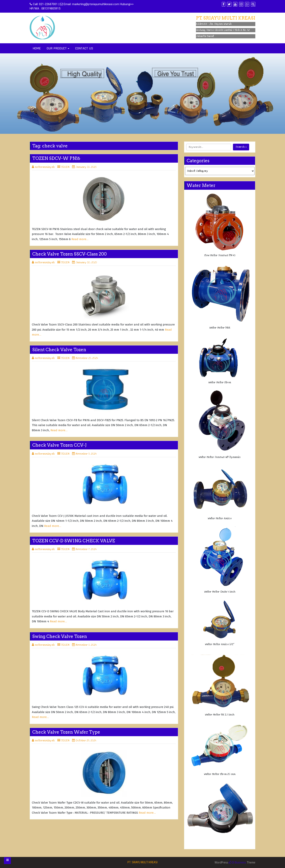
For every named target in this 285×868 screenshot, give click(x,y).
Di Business (237, 862)
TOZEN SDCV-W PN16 (56, 158)
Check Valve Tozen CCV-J (59, 445)
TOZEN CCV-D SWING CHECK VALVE (74, 541)
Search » (241, 147)
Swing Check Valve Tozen (60, 636)
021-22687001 (48, 4)
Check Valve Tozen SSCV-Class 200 (69, 254)
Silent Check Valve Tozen (59, 350)
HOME (37, 48)
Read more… (80, 239)
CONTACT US (84, 48)
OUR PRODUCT (57, 48)
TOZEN (65, 167)
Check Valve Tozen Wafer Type (66, 732)
